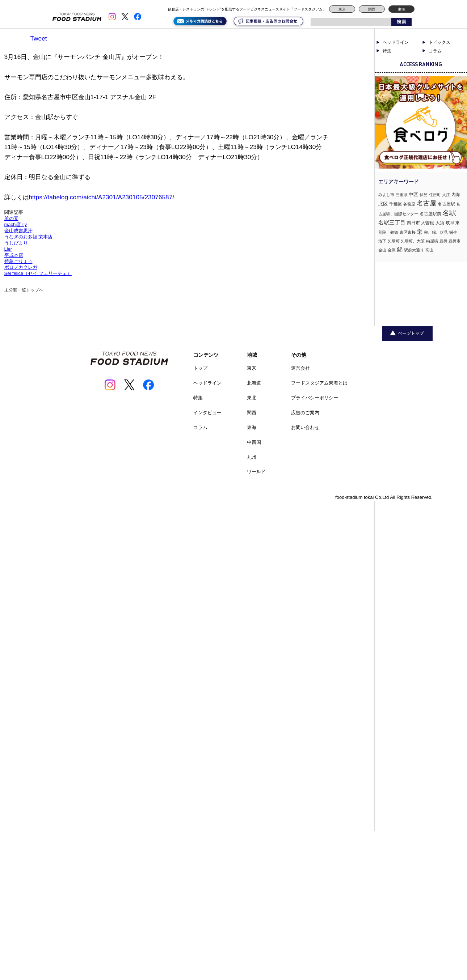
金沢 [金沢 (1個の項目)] (392, 250)
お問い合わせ (305, 427)
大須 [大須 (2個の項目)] (440, 223)
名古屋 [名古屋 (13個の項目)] (426, 203)
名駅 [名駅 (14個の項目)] (449, 213)
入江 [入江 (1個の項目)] (446, 195)
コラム (435, 51)
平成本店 (14, 255)
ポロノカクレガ (21, 267)
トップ (200, 368)
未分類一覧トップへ (24, 290)
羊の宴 (11, 218)
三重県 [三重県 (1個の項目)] (402, 195)
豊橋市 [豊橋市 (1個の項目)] (455, 241)
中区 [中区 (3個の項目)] (413, 194)
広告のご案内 (305, 413)
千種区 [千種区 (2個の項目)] (396, 204)
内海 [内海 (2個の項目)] (456, 195)
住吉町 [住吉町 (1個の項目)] (435, 195)
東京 (342, 9)
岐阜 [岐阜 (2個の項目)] (450, 223)
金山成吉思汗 (18, 231)
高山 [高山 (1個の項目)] (429, 250)
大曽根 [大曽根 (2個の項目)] (428, 223)
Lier (8, 249)
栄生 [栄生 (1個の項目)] (453, 232)
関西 (372, 9)
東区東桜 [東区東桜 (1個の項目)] (408, 232)
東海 (401, 9)
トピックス (439, 42)
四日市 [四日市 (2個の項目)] (413, 223)
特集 (387, 51)
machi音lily (16, 224)
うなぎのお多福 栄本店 (29, 237)
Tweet (39, 38)
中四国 (254, 442)
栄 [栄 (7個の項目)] (420, 232)
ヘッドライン (396, 42)
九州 (252, 457)
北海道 (254, 383)
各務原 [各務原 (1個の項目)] (409, 204)
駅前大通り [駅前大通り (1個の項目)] (414, 250)
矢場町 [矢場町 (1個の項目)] (394, 241)
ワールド (256, 472)
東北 (252, 398)
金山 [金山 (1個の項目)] (382, 250)
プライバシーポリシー (315, 398)
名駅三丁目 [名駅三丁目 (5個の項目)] (392, 222)
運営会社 (300, 368)
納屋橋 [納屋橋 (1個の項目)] (432, 241)
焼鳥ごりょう (18, 261)
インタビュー (207, 413)
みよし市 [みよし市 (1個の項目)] (386, 195)
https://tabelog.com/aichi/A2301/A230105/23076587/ (102, 197)
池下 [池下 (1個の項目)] (382, 241)
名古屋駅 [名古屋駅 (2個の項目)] (446, 204)
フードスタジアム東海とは (319, 383)
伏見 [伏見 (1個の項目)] (424, 195)
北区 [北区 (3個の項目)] (383, 204)
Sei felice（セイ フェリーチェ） (38, 273)
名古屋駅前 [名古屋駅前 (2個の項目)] (430, 214)
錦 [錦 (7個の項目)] (400, 249)
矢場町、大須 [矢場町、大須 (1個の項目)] (413, 241)
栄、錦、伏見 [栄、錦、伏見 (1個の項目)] (436, 232)
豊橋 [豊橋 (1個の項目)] (443, 241)
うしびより (16, 243)
